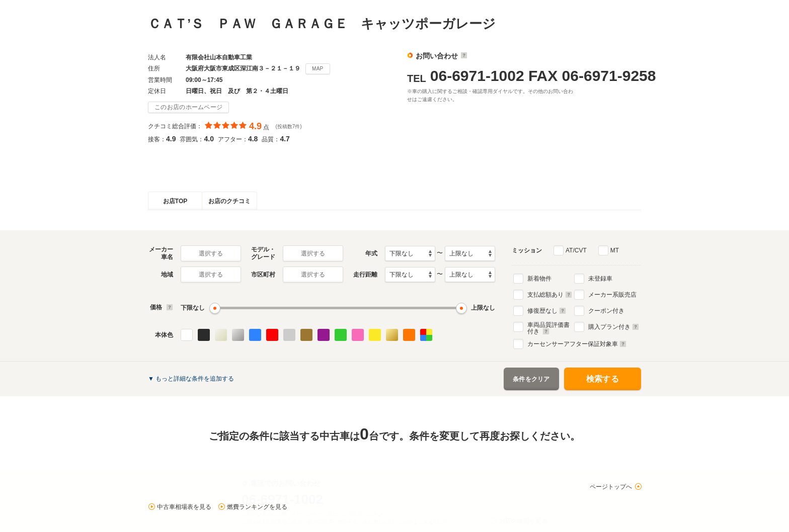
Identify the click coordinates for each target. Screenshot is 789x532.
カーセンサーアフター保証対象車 (577, 344)
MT (615, 250)
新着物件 (539, 279)
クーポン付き (606, 311)
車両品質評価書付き (548, 327)
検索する (603, 379)
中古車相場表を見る (184, 507)
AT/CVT (576, 250)
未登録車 (600, 279)
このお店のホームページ (188, 107)
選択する (211, 253)
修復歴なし (547, 311)
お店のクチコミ (229, 201)
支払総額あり (550, 295)
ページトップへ (611, 487)
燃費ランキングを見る (257, 507)
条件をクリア (531, 379)
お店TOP (175, 201)
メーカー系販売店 (612, 295)
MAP (318, 69)
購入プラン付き (614, 327)
